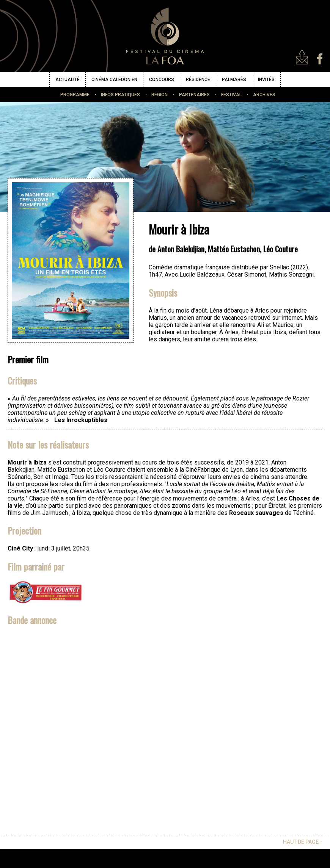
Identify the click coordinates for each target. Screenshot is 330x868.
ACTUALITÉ (68, 80)
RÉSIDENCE (198, 80)
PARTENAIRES (194, 95)
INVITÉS (266, 80)
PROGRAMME (75, 95)
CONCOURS (162, 80)
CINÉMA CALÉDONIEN (114, 80)
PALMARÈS (234, 80)
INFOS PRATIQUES (120, 95)
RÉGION (159, 95)
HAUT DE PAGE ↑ (303, 842)
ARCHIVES (264, 95)
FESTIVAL (231, 95)
